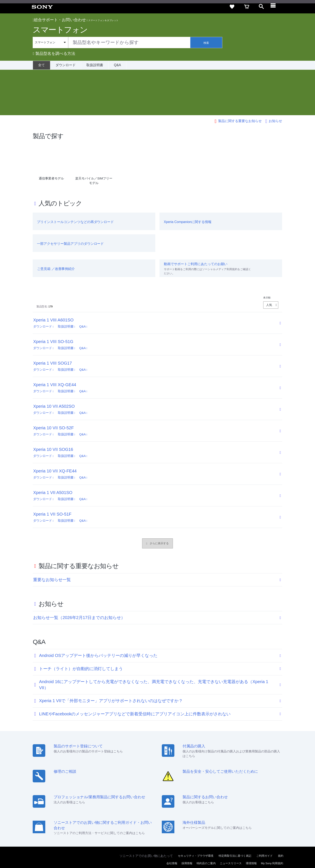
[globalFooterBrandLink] (268, 854)
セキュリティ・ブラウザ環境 (196, 810)
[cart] (247, 7)
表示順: (267, 252)
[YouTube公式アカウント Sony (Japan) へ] (270, 828)
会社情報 (172, 818)
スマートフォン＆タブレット (103, 20)
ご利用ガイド (264, 810)
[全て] (41, 65)
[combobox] (111, 43)
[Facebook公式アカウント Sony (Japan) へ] (279, 828)
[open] (261, 7)
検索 (206, 43)
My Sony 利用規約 (272, 818)
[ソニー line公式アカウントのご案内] (252, 828)
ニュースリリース (231, 818)
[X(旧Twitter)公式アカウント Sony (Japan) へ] (261, 828)
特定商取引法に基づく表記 (235, 810)
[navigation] (276, 7)
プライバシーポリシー (62, 851)
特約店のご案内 (206, 818)
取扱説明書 (95, 65)
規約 (281, 810)
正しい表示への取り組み (93, 851)
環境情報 (251, 818)
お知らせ (275, 75)
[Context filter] (50, 43)
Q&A (117, 65)
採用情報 (187, 818)
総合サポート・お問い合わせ (59, 20)
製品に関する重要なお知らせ (240, 75)
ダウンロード (66, 65)
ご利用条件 (39, 851)
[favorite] (232, 7)
